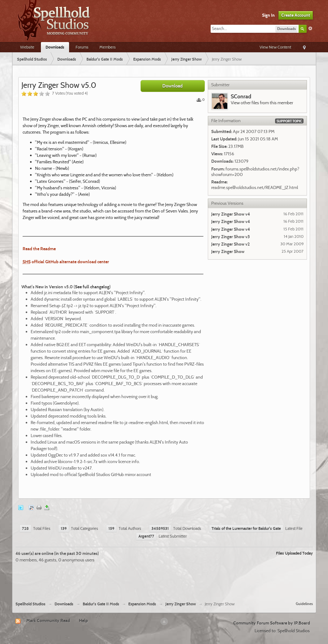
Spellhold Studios (31, 604)
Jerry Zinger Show (181, 604)
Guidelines (304, 604)
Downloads (55, 47)
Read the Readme (39, 249)
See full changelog (92, 287)
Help (83, 620)
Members (107, 47)
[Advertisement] (164, 580)
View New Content (275, 47)
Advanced (310, 28)
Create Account (296, 15)
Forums (82, 47)
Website (27, 47)
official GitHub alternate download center (66, 262)
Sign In (268, 15)
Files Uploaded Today (294, 553)
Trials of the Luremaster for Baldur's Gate (246, 528)
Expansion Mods (142, 604)
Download (173, 86)
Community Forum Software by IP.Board (272, 623)
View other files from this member (262, 103)
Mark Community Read (48, 620)
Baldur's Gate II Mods (101, 604)
